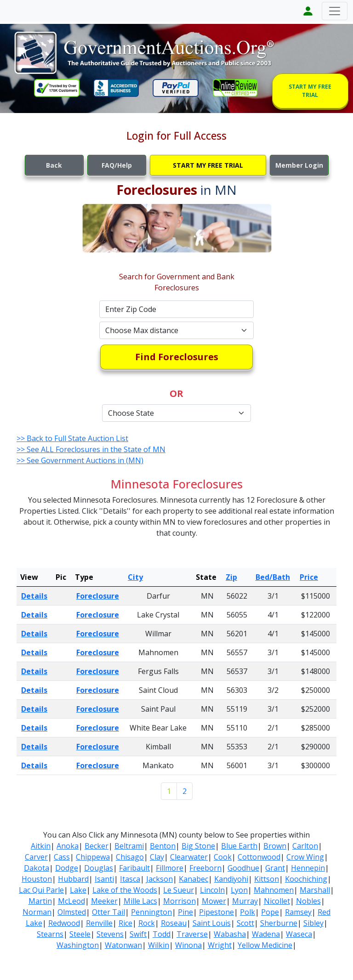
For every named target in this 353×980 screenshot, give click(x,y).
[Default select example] (176, 330)
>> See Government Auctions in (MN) (80, 460)
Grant (275, 868)
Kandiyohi (231, 879)
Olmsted (72, 912)
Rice (125, 923)
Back (54, 165)
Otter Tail (108, 912)
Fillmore (170, 868)
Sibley (313, 923)
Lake (78, 890)
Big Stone (198, 846)
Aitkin (41, 846)
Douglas (99, 868)
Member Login (299, 165)
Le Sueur (179, 890)
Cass (62, 857)
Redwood (64, 923)
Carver (36, 857)
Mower (214, 901)
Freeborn (205, 868)
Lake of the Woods (125, 890)
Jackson (159, 879)
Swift (138, 934)
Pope (270, 912)
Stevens (110, 934)
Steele (80, 934)
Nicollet (277, 901)
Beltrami (129, 846)
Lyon (239, 890)
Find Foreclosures (177, 357)
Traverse (192, 934)
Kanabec (194, 879)
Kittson (267, 879)
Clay (157, 857)
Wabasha (230, 934)
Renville (99, 923)
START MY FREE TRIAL (310, 91)
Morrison (179, 901)
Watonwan (123, 945)
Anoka (68, 846)
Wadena (266, 934)
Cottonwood (259, 857)
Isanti (104, 879)
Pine (185, 912)
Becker (97, 846)
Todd (162, 934)
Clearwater (189, 857)
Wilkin (159, 945)
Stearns (50, 934)
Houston (37, 879)
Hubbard (73, 879)
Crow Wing (305, 857)
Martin (40, 901)
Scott (245, 923)
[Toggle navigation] (335, 11)
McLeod (71, 901)
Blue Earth (239, 846)
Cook (223, 857)
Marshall (315, 890)
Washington (78, 945)
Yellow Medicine (265, 945)
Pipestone (216, 912)
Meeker (104, 901)
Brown (275, 846)
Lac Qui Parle (41, 890)
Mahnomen (274, 890)
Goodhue (243, 868)
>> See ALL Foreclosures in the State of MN (91, 449)
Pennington (151, 912)
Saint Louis (212, 923)
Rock (147, 923)
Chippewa (93, 857)
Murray (245, 901)
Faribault (134, 868)
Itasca (130, 879)
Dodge (67, 868)
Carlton (305, 846)
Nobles (308, 901)
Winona (188, 945)
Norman (37, 912)
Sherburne (279, 923)
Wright (220, 945)
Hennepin (308, 868)
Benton (163, 846)
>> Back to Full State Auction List (72, 438)
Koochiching (306, 879)
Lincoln (212, 890)
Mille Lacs (140, 901)
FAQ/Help (117, 165)
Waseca (299, 934)
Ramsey (298, 912)
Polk (248, 912)
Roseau (174, 923)
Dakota (37, 868)
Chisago (130, 857)
